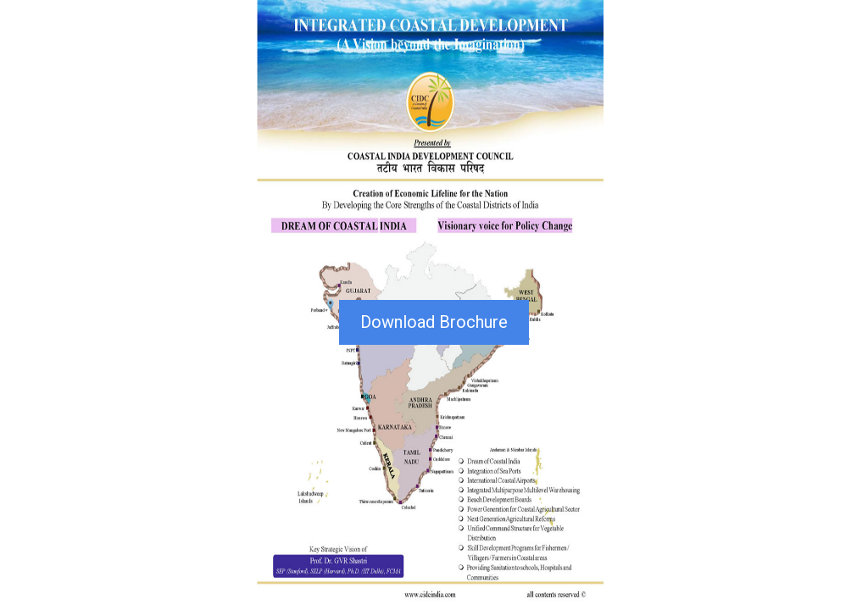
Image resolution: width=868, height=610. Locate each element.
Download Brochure (434, 322)
